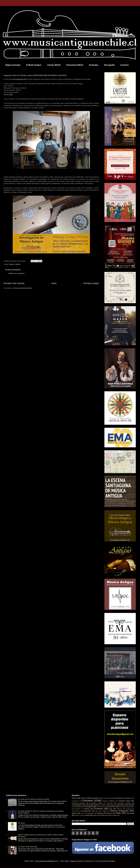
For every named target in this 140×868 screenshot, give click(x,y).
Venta (87, 815)
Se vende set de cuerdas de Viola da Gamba (33, 799)
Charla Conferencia (88, 798)
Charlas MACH (54, 65)
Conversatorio (77, 805)
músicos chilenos (112, 815)
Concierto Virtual (124, 801)
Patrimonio (91, 813)
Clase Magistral (126, 798)
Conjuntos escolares (124, 803)
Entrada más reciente (14, 283)
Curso (74, 807)
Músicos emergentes (120, 811)
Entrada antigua (91, 283)
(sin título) (21, 823)
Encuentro (111, 807)
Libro (97, 811)
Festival (86, 809)
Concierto (87, 800)
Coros (100, 805)
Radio (118, 813)
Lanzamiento (86, 811)
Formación (98, 809)
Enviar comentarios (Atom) (23, 288)
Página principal (13, 65)
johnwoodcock (89, 861)
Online (83, 813)
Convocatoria (90, 805)
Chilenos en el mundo (105, 798)
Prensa (109, 813)
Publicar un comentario (16, 273)
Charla (11, 264)
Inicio (54, 283)
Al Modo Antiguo (34, 65)
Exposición (77, 809)
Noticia (74, 813)
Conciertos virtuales (96, 803)
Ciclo (116, 798)
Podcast (100, 813)
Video (95, 815)
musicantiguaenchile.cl (20, 79)
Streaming (130, 813)
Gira (111, 809)
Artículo (74, 798)
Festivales (94, 65)
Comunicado (75, 801)
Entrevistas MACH (75, 65)
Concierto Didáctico (109, 801)
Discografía (109, 65)
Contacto (124, 65)
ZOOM (102, 815)
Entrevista (122, 807)
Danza (80, 807)
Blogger (112, 861)
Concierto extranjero (79, 803)
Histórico (120, 809)
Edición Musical (101, 807)
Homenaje (129, 809)
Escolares (131, 807)
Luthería (17, 264)
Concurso (110, 803)
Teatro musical (79, 815)
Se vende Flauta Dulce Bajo (28, 847)
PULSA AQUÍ (8, 95)
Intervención (75, 811)
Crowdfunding (109, 805)
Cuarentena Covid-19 (123, 805)
